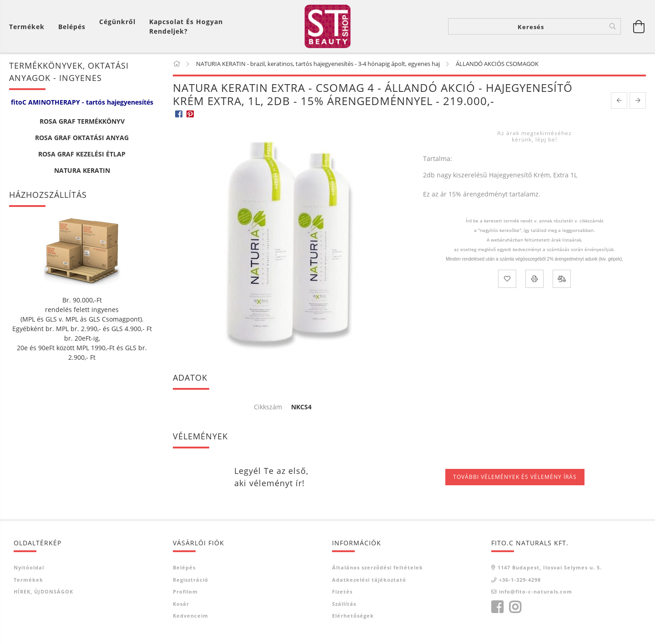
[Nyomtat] (534, 281)
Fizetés (342, 593)
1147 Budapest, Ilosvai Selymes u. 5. (550, 569)
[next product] (638, 102)
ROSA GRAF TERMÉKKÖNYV (82, 123)
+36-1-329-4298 (520, 581)
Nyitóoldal (29, 569)
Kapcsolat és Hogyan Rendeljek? (186, 27)
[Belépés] (72, 28)
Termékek (28, 581)
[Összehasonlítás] (562, 281)
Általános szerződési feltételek (378, 569)
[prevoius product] (619, 102)
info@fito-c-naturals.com (536, 593)
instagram (515, 609)
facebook (497, 609)
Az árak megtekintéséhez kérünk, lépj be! (534, 138)
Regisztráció (191, 581)
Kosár (181, 605)
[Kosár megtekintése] (29, 28)
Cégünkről (117, 23)
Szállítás (344, 605)
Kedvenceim (191, 617)
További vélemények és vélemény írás (515, 479)
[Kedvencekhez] (507, 281)
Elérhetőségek (353, 617)
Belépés (184, 569)
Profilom (185, 593)
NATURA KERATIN (82, 172)
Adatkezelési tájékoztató (369, 581)
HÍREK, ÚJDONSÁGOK (43, 593)
